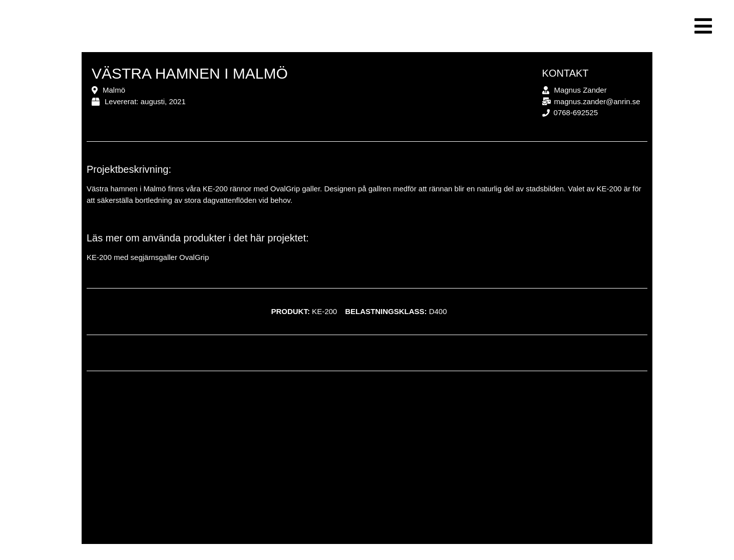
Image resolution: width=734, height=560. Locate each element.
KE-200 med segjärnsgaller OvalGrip (148, 257)
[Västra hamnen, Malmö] (367, 464)
